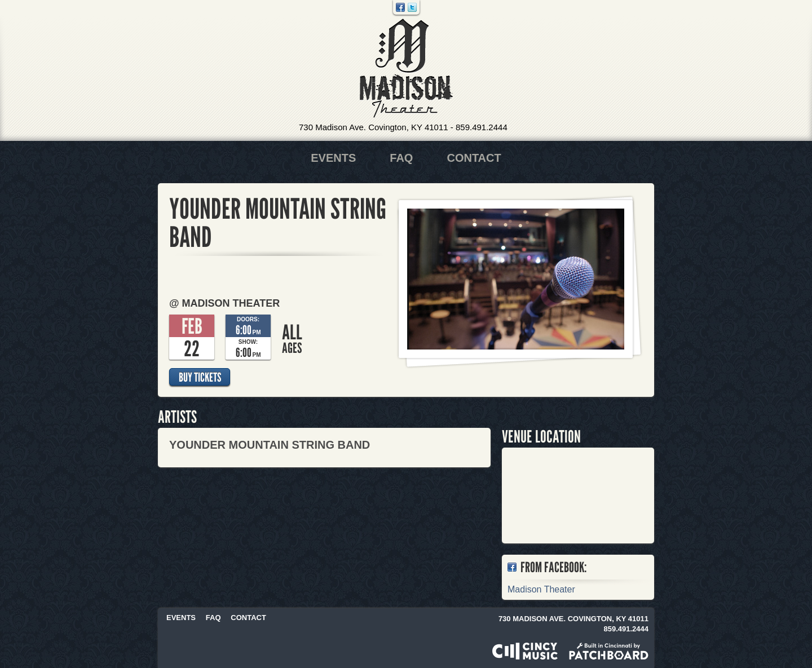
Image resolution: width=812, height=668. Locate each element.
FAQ (401, 158)
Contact (474, 158)
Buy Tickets (200, 377)
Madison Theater (406, 68)
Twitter (412, 7)
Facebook (400, 7)
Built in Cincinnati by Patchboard (609, 651)
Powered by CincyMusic (525, 651)
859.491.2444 (482, 127)
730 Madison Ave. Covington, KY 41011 (374, 127)
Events (333, 158)
